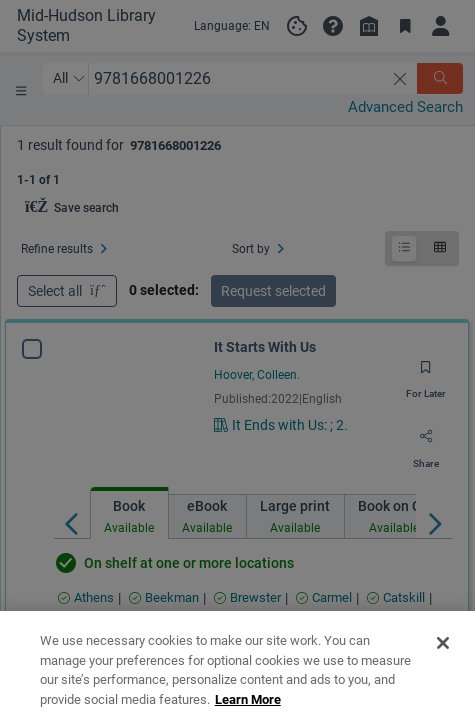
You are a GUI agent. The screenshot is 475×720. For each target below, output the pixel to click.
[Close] (443, 683)
